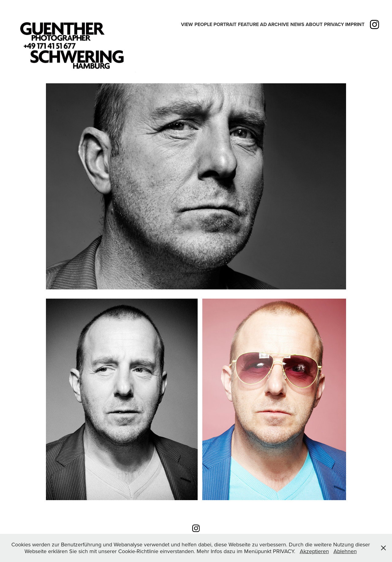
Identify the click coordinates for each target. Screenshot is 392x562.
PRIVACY (334, 24)
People (203, 24)
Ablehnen (345, 551)
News (297, 24)
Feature (248, 24)
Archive (278, 24)
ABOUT (314, 24)
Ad (263, 24)
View (187, 24)
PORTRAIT (225, 24)
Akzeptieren (314, 551)
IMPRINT (355, 24)
